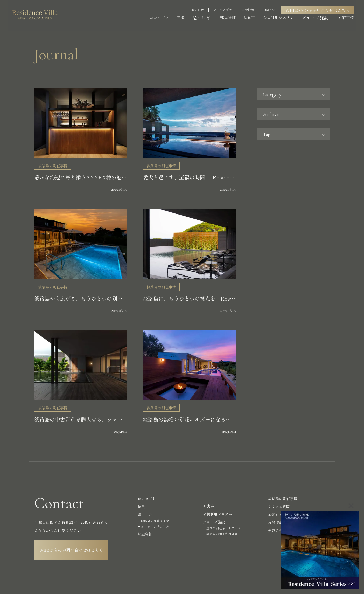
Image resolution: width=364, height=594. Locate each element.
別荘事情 (348, 12)
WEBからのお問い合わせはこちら (320, 4)
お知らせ (200, 4)
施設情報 (250, 4)
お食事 (251, 12)
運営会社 (272, 4)
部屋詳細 (230, 12)
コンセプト (160, 12)
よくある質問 (225, 4)
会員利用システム (281, 12)
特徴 (181, 12)
